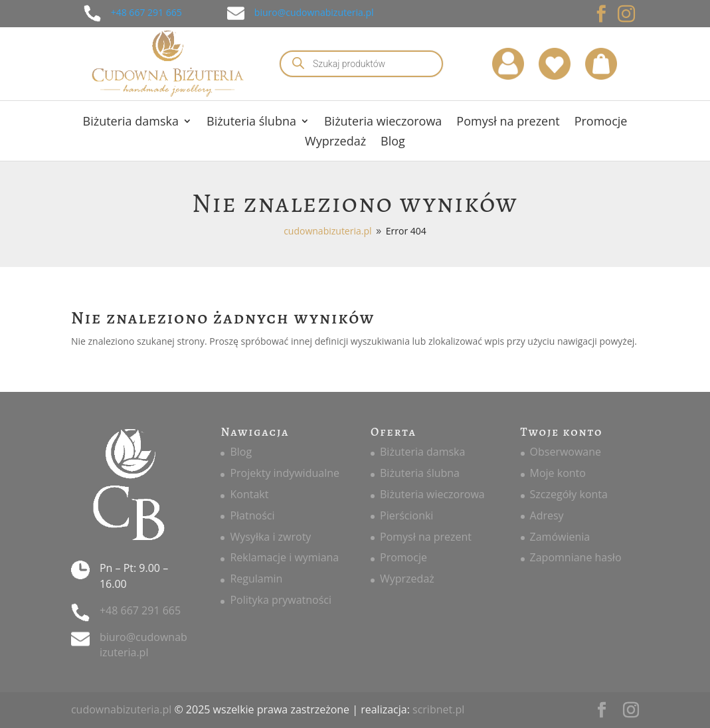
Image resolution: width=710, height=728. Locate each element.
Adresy (547, 515)
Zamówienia (560, 537)
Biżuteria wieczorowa (383, 123)
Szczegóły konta (569, 494)
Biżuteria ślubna (251, 123)
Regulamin (256, 579)
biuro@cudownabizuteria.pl (314, 12)
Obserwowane (566, 452)
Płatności (252, 515)
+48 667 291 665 (146, 12)
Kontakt (249, 494)
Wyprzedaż (335, 142)
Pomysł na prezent (508, 123)
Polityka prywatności (281, 600)
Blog (393, 142)
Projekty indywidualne (285, 473)
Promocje (601, 123)
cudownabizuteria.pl (121, 709)
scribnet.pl (438, 709)
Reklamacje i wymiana (284, 557)
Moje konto (558, 473)
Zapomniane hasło (576, 557)
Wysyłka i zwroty (270, 537)
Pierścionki (406, 515)
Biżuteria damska (131, 123)
